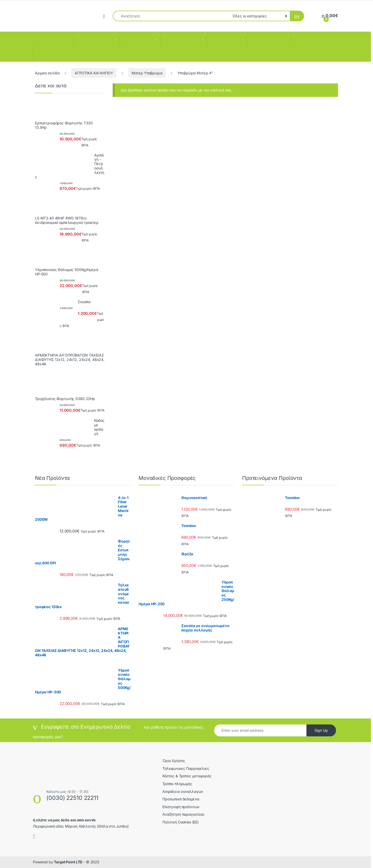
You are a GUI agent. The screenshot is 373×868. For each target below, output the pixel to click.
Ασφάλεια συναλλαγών (183, 791)
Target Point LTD (68, 862)
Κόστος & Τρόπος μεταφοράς (187, 776)
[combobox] (171, 16)
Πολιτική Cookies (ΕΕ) (181, 822)
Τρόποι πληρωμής (177, 784)
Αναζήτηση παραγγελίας (184, 814)
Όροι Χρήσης (174, 761)
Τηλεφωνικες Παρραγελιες (186, 768)
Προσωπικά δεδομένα (181, 799)
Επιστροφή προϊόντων (181, 807)
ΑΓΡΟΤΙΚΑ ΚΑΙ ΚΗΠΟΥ (94, 73)
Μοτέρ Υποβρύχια (147, 73)
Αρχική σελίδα (47, 73)
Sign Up (321, 730)
